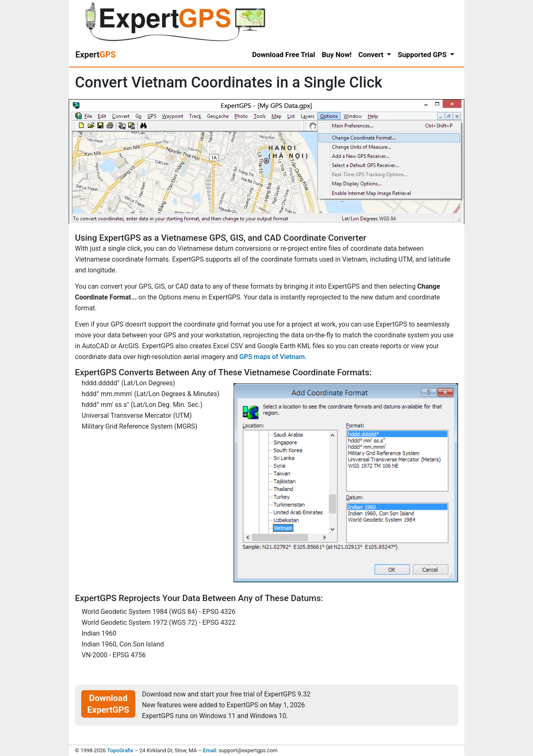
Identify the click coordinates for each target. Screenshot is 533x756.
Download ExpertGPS (108, 704)
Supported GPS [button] (423, 55)
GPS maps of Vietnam (272, 357)
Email (209, 750)
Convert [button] (372, 55)
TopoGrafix (120, 750)
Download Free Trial (283, 55)
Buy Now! (337, 55)
